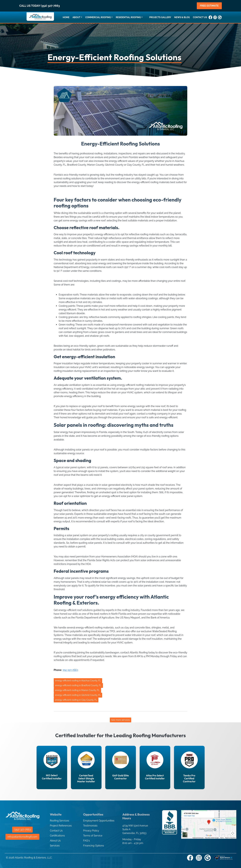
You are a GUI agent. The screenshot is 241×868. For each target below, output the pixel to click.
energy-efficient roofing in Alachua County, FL (78, 681)
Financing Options (93, 846)
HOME (66, 17)
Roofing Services (59, 821)
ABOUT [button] (76, 17)
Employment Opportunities (99, 821)
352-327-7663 (70, 670)
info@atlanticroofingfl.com (22, 837)
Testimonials (90, 826)
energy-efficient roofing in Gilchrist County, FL (78, 695)
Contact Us (56, 831)
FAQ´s (86, 841)
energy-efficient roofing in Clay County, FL (76, 700)
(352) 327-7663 (22, 830)
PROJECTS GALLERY (160, 17)
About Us (55, 841)
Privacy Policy (91, 831)
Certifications (57, 836)
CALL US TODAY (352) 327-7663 (40, 6)
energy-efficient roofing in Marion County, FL (77, 690)
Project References (61, 826)
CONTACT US (200, 17)
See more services (120, 720)
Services (55, 846)
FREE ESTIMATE (209, 6)
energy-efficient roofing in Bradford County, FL (78, 685)
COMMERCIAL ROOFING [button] (98, 17)
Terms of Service (93, 836)
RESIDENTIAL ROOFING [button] (128, 17)
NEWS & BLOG (182, 17)
